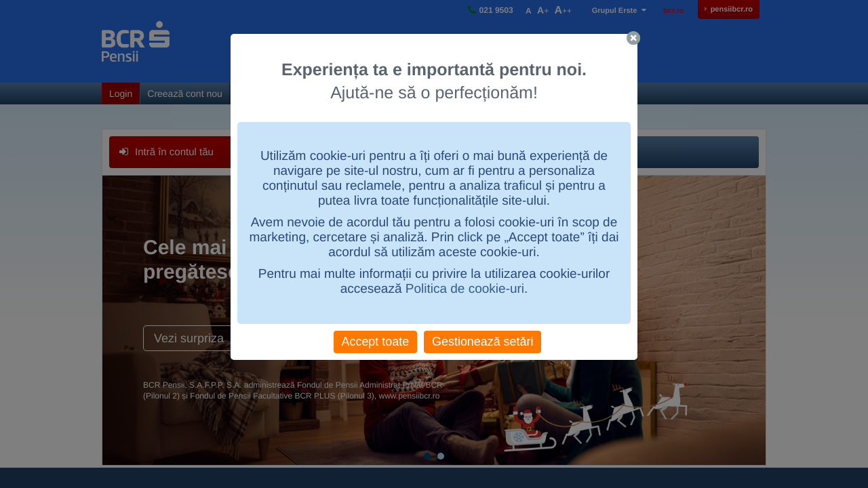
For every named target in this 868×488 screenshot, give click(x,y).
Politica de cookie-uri (465, 289)
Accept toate (376, 342)
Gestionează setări (482, 342)
